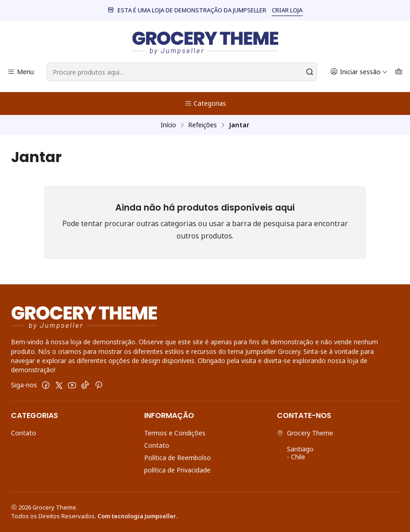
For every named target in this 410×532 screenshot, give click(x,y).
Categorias (205, 103)
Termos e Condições (175, 433)
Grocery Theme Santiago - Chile (305, 445)
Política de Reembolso (178, 458)
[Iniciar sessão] (359, 72)
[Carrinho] (399, 72)
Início (168, 125)
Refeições (202, 125)
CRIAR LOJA (287, 10)
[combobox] (182, 72)
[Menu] (21, 72)
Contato (24, 433)
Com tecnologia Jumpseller (137, 516)
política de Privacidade (177, 470)
